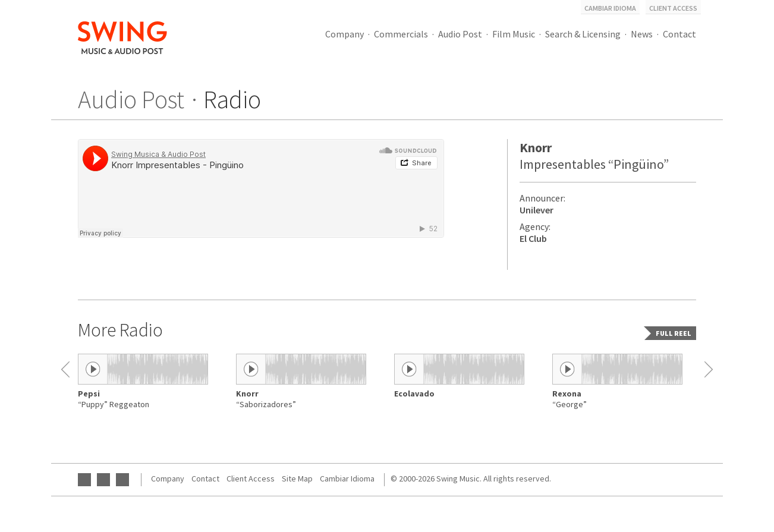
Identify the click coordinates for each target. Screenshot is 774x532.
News (642, 34)
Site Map (297, 479)
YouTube (84, 480)
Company (344, 34)
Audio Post (460, 34)
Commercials (401, 34)
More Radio (120, 330)
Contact (679, 34)
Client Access (673, 8)
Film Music (514, 34)
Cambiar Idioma (610, 8)
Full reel (674, 333)
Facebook (103, 480)
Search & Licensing (583, 34)
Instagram (122, 480)
